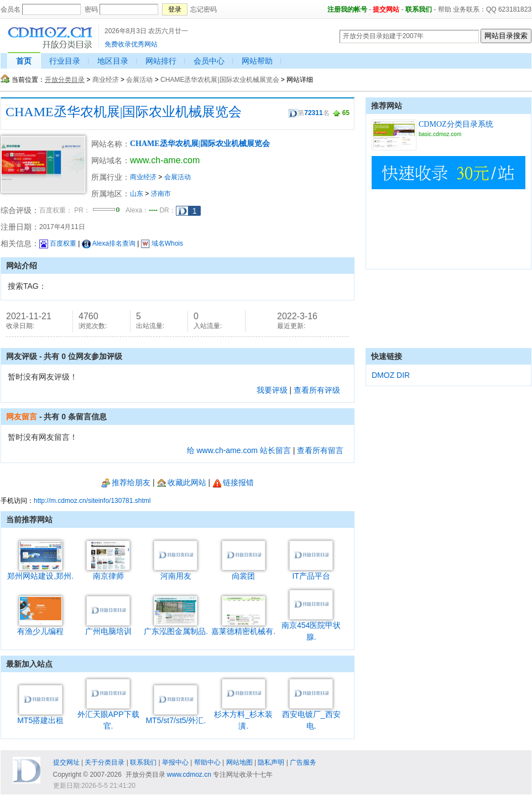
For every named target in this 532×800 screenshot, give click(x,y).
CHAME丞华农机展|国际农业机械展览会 (220, 80)
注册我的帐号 (347, 9)
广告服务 (303, 762)
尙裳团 (244, 572)
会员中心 (209, 61)
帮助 (445, 9)
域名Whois (162, 243)
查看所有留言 (320, 450)
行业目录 (65, 61)
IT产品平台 (311, 572)
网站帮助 (257, 61)
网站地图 (239, 762)
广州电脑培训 (108, 627)
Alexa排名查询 (109, 243)
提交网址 (66, 762)
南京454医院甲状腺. (311, 627)
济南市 (161, 194)
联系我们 (419, 9)
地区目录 (113, 61)
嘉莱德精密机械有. (243, 627)
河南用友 (176, 572)
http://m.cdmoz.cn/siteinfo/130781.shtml (92, 501)
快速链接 (387, 356)
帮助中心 (207, 762)
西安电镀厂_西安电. (311, 716)
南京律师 (108, 572)
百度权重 (58, 243)
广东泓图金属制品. (176, 627)
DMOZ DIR (391, 375)
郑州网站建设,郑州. (40, 572)
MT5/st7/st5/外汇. (176, 716)
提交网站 (386, 9)
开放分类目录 (65, 80)
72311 (313, 113)
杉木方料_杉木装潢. (243, 716)
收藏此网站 (182, 482)
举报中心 (175, 762)
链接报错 (233, 482)
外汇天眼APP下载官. (108, 716)
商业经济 (106, 80)
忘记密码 (204, 9)
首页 (24, 61)
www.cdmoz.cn (189, 775)
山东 (137, 194)
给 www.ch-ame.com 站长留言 (239, 450)
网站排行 (161, 61)
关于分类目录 (105, 762)
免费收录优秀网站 (131, 44)
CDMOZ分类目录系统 (456, 124)
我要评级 (272, 390)
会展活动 (139, 80)
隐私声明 (271, 762)
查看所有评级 (317, 390)
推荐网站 (387, 106)
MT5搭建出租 (40, 716)
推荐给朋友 (126, 482)
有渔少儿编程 (40, 627)
